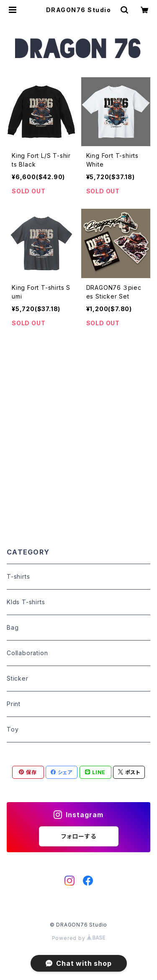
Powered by (79, 938)
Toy (13, 729)
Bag (13, 627)
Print (14, 704)
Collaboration (27, 653)
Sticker (18, 678)
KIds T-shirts (26, 602)
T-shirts (18, 576)
